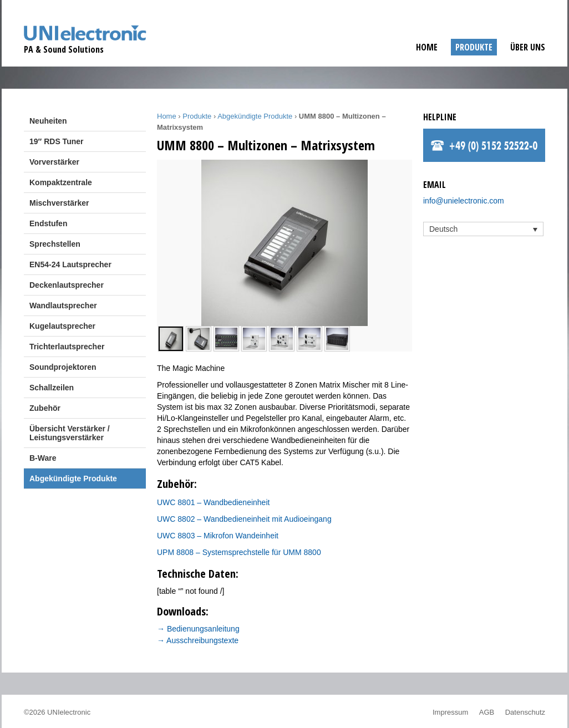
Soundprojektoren (63, 367)
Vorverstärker (54, 162)
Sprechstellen (55, 244)
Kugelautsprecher (62, 326)
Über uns (528, 47)
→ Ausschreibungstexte (198, 640)
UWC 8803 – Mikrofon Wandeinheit (218, 536)
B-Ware (43, 458)
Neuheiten (48, 121)
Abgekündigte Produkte (73, 478)
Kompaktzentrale (61, 182)
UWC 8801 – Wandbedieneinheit (213, 502)
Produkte (474, 47)
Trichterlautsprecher (67, 347)
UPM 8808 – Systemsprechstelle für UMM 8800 (239, 552)
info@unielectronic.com (464, 201)
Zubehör (45, 408)
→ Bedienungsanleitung (198, 629)
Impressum (450, 712)
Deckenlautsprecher (67, 285)
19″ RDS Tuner (56, 141)
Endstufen (48, 223)
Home (427, 47)
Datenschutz (525, 712)
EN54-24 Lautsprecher (70, 264)
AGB (487, 712)
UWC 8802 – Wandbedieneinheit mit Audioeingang (244, 519)
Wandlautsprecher (63, 306)
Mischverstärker (59, 203)
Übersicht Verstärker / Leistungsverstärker (70, 433)
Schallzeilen (52, 388)
